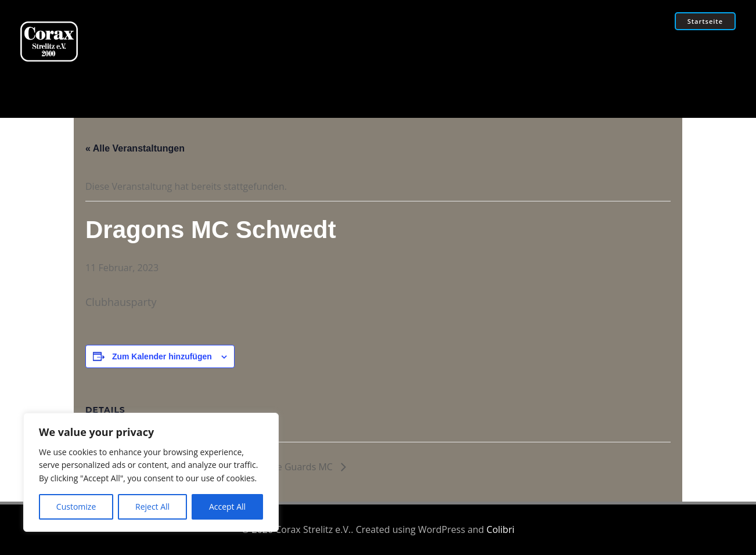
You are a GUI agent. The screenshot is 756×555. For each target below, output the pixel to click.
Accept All (227, 507)
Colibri (501, 529)
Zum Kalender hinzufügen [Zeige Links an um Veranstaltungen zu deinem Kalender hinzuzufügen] (162, 356)
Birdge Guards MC (294, 467)
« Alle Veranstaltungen (135, 148)
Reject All (152, 507)
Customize (76, 507)
